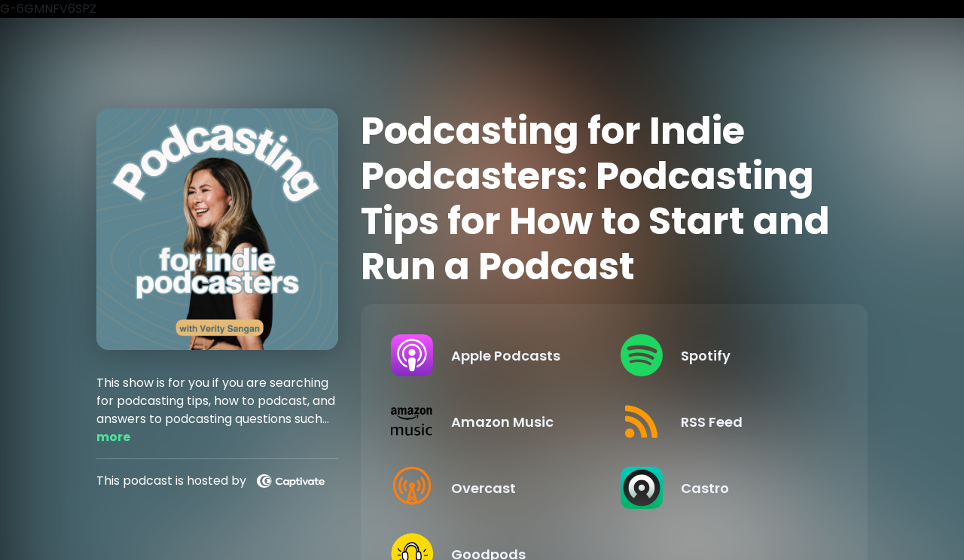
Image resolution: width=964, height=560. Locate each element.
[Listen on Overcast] (493, 488)
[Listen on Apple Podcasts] (493, 355)
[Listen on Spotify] (723, 355)
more (113, 437)
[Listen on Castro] (723, 488)
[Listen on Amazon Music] (493, 422)
